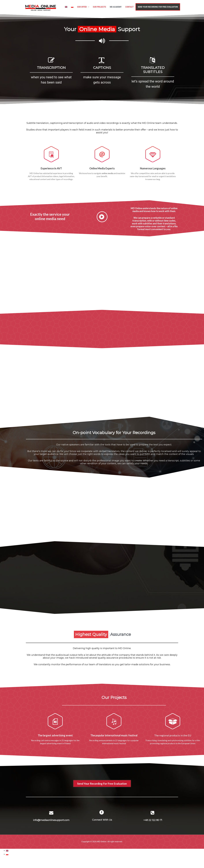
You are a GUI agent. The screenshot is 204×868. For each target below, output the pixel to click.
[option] (51, 72)
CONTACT (129, 7)
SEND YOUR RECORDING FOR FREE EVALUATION (158, 7)
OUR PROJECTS (99, 7)
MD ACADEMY (116, 7)
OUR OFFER (82, 7)
